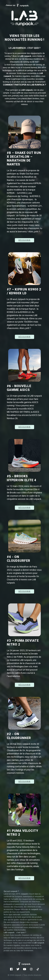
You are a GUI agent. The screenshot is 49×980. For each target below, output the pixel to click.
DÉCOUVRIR (25, 240)
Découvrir (25, 591)
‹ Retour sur (17, 5)
